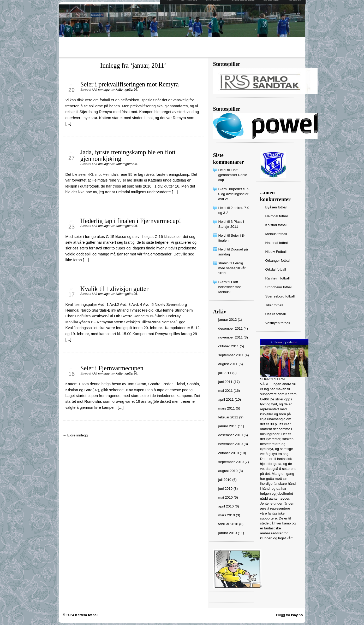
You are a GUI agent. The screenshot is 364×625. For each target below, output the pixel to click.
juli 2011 (225, 373)
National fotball (277, 243)
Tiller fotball (274, 305)
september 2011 (231, 355)
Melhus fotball (276, 234)
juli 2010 (225, 480)
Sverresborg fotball (280, 296)
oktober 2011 (229, 346)
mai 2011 (226, 391)
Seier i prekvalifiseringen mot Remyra (130, 84)
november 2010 (231, 444)
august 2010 (228, 471)
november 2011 (231, 337)
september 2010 (231, 462)
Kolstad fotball (276, 225)
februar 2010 (228, 524)
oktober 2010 (229, 453)
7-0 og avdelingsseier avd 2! (234, 194)
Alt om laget (102, 90)
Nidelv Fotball (276, 252)
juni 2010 (226, 489)
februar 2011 (228, 417)
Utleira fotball (276, 314)
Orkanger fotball (278, 261)
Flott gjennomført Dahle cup (233, 175)
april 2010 (226, 506)
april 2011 (226, 399)
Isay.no (297, 615)
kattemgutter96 (126, 90)
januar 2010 (228, 533)
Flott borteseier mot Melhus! (230, 287)
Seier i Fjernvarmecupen (112, 368)
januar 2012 (228, 320)
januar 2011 (228, 426)
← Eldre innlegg (75, 435)
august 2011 (228, 364)
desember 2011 (231, 328)
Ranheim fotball (278, 278)
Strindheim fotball (279, 287)
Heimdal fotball (277, 216)
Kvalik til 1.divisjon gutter (114, 289)
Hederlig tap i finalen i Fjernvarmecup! (131, 221)
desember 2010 (231, 435)
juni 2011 (226, 382)
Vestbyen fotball (278, 323)
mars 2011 (227, 408)
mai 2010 (226, 497)
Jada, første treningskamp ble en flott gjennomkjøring (128, 155)
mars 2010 (227, 515)
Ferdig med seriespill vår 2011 (232, 268)
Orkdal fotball (276, 269)
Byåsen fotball (276, 207)
